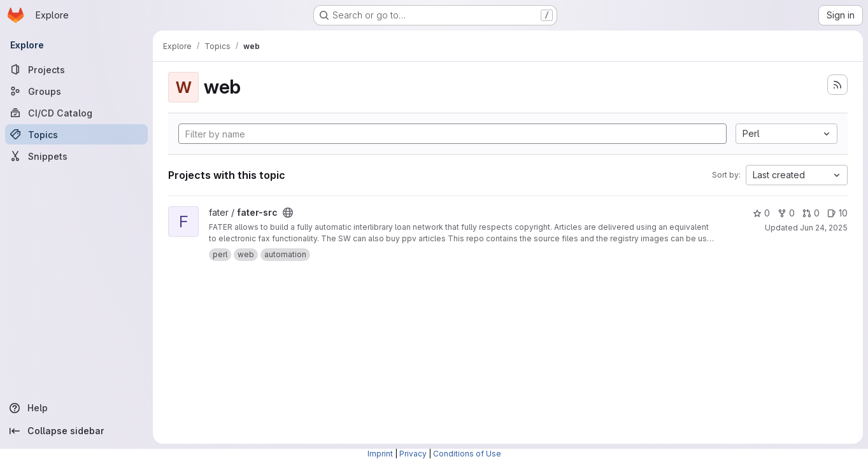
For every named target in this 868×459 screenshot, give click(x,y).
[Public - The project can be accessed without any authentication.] (288, 213)
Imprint (380, 454)
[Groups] (76, 91)
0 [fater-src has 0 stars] (761, 213)
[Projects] (76, 69)
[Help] (76, 408)
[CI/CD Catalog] (76, 113)
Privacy (413, 454)
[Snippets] (76, 156)
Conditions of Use (467, 454)
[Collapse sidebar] (76, 431)
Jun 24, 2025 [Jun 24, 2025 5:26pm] (824, 228)
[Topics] (76, 134)
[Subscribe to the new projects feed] (837, 85)
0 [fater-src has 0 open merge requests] (811, 213)
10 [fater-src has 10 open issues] (837, 213)
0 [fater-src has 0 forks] (786, 213)
